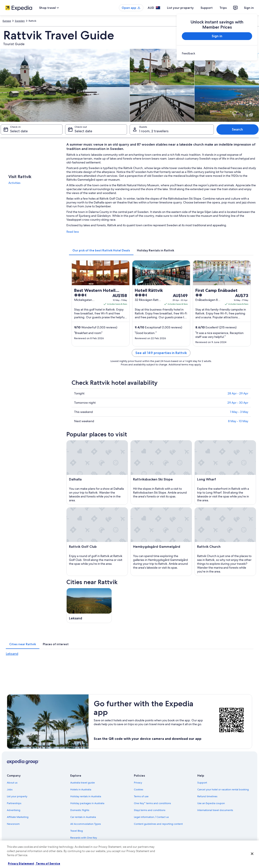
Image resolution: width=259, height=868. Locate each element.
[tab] (101, 250)
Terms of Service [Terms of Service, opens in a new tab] (48, 863)
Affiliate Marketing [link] (18, 817)
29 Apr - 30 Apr (238, 403)
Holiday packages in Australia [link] (87, 803)
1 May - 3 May (239, 412)
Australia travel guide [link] (83, 783)
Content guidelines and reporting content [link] (158, 824)
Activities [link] (14, 183)
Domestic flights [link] (80, 810)
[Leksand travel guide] (89, 606)
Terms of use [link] (141, 796)
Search (237, 129)
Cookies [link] (139, 790)
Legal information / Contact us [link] (151, 817)
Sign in (249, 8)
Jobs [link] (10, 790)
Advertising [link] (14, 810)
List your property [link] (17, 796)
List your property (180, 8)
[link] (217, 53)
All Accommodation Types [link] (86, 824)
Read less (73, 232)
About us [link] (12, 783)
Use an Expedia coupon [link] (211, 803)
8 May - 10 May (238, 421)
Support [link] (202, 783)
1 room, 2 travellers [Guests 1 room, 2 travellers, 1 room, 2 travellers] (154, 131)
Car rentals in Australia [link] (83, 817)
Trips (223, 8)
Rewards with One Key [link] (84, 838)
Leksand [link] (12, 654)
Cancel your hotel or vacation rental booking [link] (223, 790)
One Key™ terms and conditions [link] (152, 803)
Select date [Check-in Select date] (19, 131)
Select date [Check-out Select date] (83, 131)
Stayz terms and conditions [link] (150, 810)
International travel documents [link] (215, 810)
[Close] (252, 854)
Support (207, 8)
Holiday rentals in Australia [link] (86, 796)
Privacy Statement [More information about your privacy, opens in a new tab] (21, 863)
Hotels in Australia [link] (81, 790)
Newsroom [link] (13, 824)
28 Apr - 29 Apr (238, 393)
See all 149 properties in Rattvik (161, 353)
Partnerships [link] (14, 803)
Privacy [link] (138, 783)
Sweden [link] (20, 21)
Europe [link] (7, 21)
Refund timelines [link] (207, 796)
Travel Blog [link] (77, 831)
